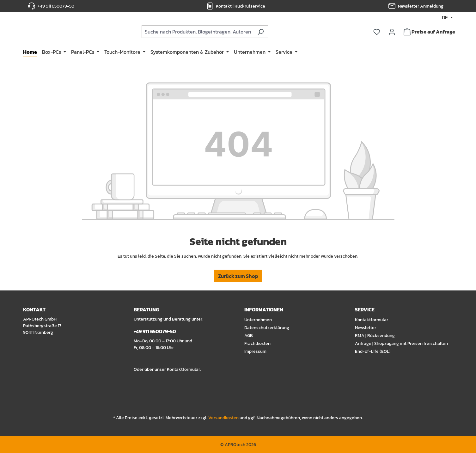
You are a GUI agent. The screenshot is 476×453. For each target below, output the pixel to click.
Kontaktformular (183, 369)
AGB (249, 336)
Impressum (255, 351)
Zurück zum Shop (238, 278)
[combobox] (219, 32)
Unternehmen (258, 320)
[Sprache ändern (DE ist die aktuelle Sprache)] (447, 17)
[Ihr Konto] (392, 32)
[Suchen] (282, 32)
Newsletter (366, 328)
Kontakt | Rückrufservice (241, 6)
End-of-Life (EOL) (373, 351)
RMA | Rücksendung (375, 336)
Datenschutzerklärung (267, 328)
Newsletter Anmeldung (421, 6)
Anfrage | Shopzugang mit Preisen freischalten (401, 343)
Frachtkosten (257, 343)
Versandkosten (223, 418)
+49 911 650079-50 (56, 6)
